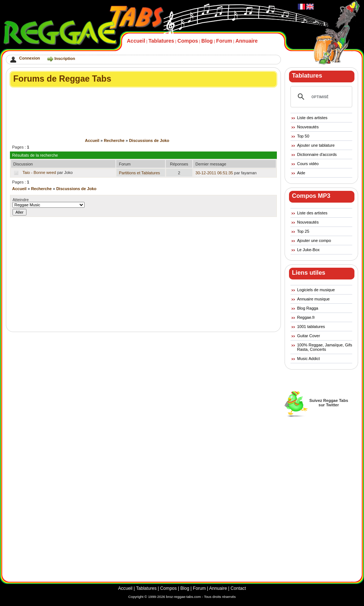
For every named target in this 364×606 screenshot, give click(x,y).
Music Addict (308, 359)
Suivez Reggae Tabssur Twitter (329, 403)
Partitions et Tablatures (139, 173)
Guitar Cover (308, 336)
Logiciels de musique (316, 290)
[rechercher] (320, 97)
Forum (224, 41)
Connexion (30, 58)
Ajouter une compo (314, 240)
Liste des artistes (312, 118)
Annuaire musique (313, 299)
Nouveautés (308, 127)
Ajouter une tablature (316, 145)
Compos (188, 41)
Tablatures (161, 41)
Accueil (136, 41)
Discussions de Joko (149, 140)
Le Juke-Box (308, 250)
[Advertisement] (144, 94)
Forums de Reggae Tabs (62, 79)
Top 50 (303, 136)
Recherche (114, 140)
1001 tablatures (311, 327)
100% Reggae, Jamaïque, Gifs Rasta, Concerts (325, 347)
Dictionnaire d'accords (317, 154)
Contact (238, 588)
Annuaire (247, 41)
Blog (207, 41)
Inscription (65, 58)
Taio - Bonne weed (39, 172)
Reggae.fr (306, 317)
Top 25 (303, 231)
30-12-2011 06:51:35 (214, 173)
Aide (301, 173)
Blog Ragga (308, 308)
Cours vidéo (308, 164)
